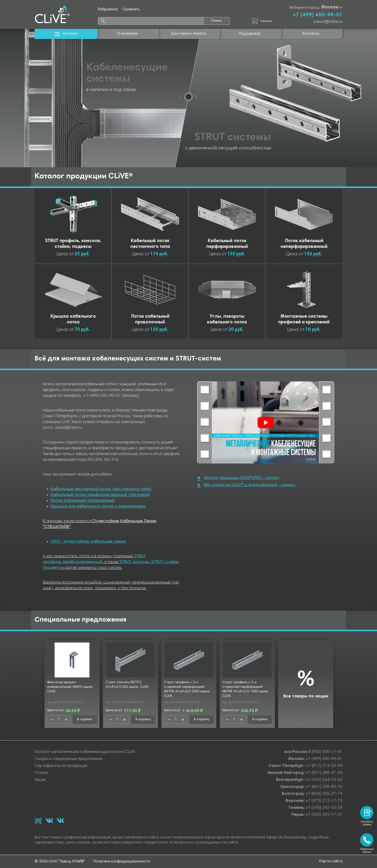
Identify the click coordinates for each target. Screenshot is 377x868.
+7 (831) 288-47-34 (324, 773)
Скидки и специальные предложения (69, 759)
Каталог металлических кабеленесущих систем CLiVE (85, 752)
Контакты (311, 34)
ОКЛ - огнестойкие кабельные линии (88, 542)
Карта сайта (331, 861)
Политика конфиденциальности (122, 862)
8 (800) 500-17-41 (325, 752)
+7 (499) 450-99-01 (317, 15)
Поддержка (250, 34)
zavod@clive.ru (328, 22)
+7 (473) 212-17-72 (324, 801)
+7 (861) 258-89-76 (324, 787)
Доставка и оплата (188, 34)
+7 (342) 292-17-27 (324, 815)
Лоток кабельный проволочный (83, 501)
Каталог (66, 34)
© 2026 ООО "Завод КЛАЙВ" (60, 862)
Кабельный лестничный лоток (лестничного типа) (101, 489)
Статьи (41, 773)
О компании (127, 34)
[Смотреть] (266, 423)
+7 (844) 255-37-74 (324, 794)
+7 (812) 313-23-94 (324, 766)
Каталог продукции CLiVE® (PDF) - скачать (238, 478)
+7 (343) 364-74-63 (324, 780)
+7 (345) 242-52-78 (324, 808)
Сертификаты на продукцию (61, 766)
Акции (40, 780)
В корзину (85, 720)
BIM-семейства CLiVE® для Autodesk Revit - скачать (246, 485)
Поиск (216, 21)
